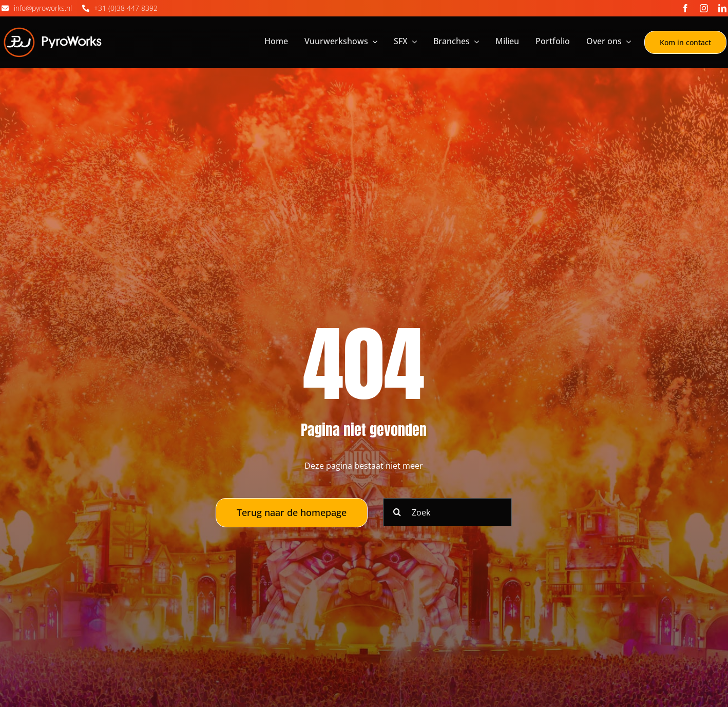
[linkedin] (722, 8)
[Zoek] (447, 512)
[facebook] (685, 8)
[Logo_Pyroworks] (53, 29)
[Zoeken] (397, 512)
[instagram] (704, 8)
